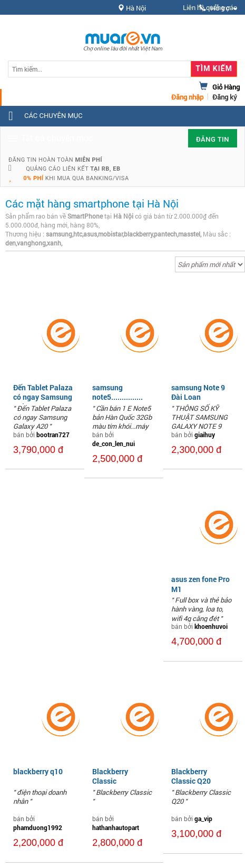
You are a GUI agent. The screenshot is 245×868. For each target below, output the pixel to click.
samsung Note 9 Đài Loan (198, 392)
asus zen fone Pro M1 (200, 584)
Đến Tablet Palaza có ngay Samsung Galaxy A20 (43, 397)
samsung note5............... (117, 392)
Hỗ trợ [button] (218, 8)
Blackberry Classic (110, 776)
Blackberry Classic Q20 (191, 776)
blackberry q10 (38, 771)
